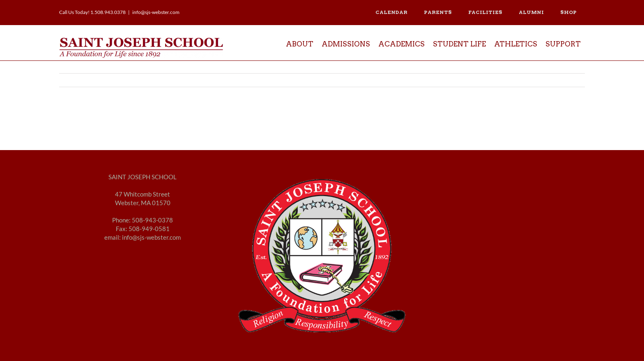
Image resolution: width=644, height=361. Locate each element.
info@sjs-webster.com (156, 12)
